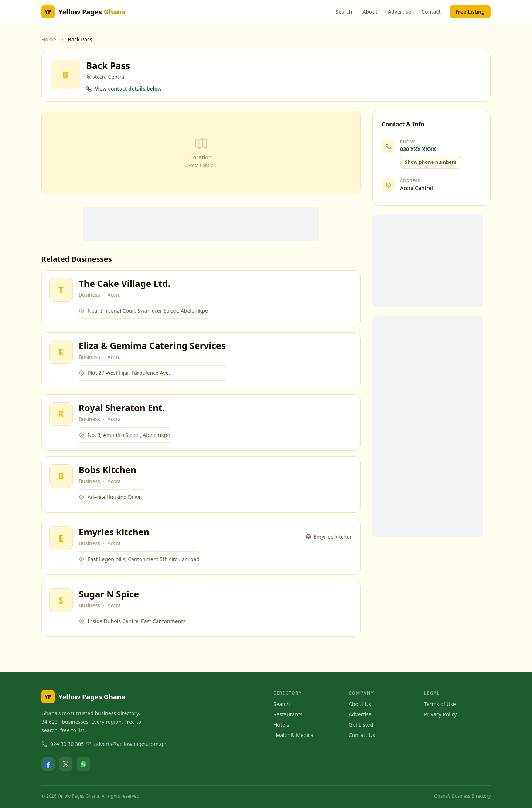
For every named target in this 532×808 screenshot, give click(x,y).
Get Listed (361, 725)
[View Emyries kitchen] (61, 538)
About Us (360, 704)
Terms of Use (440, 704)
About (370, 12)
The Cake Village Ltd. (125, 283)
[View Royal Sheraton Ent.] (61, 414)
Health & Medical (294, 735)
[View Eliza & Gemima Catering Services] (61, 352)
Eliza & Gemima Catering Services (152, 345)
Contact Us (362, 735)
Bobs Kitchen (108, 470)
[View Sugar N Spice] (61, 600)
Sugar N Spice (109, 594)
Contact (431, 12)
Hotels (281, 725)
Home (49, 39)
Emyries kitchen (114, 532)
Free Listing (470, 12)
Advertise (400, 12)
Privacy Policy (440, 714)
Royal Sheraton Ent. (122, 408)
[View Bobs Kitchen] (61, 476)
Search (344, 12)
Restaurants (288, 714)
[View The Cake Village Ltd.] (61, 290)
